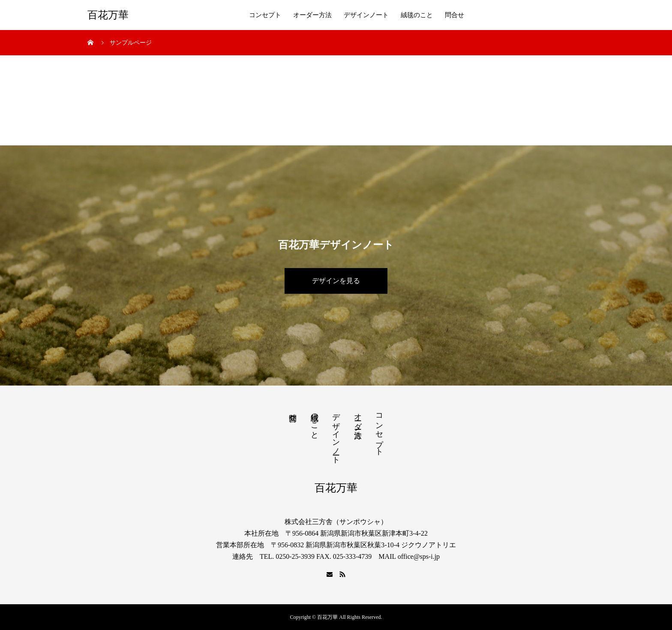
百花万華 (108, 15)
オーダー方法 (312, 15)
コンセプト (265, 15)
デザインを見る (336, 281)
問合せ (454, 15)
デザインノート (366, 15)
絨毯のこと (417, 15)
